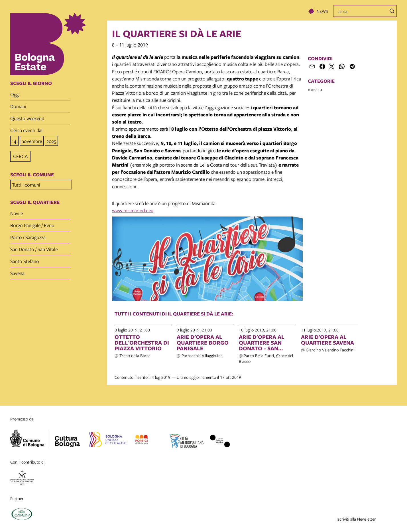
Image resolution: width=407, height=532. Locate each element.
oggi (15, 94)
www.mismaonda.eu (133, 210)
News (322, 11)
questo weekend (27, 118)
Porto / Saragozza (28, 235)
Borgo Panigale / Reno (32, 223)
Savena (17, 271)
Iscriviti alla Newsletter (356, 519)
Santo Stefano (25, 259)
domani (18, 106)
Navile (17, 212)
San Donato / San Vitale (34, 247)
